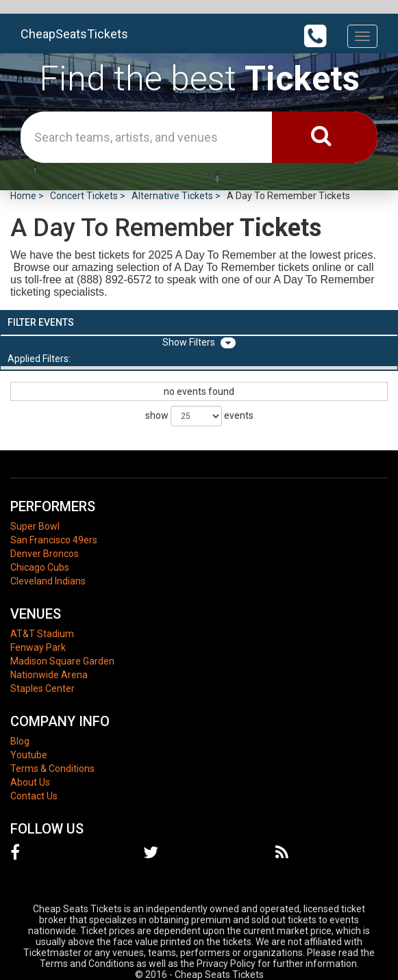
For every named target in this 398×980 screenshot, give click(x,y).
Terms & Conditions (52, 769)
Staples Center (42, 688)
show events (199, 416)
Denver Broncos (45, 554)
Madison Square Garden (62, 661)
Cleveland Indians (48, 581)
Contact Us (34, 796)
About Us (30, 782)
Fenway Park (38, 647)
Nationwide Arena (49, 675)
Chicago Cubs (40, 567)
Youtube (29, 755)
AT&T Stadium (42, 634)
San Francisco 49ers (54, 540)
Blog (20, 741)
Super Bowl (35, 526)
